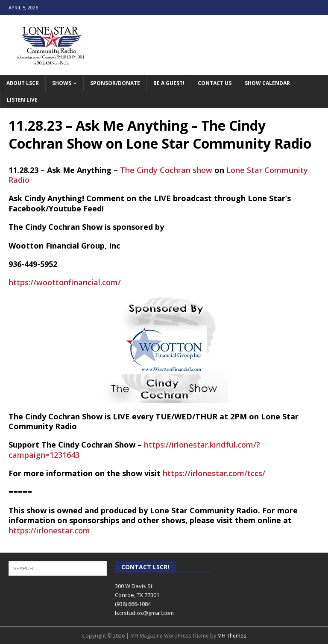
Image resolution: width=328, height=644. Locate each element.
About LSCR (23, 83)
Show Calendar (267, 83)
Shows (62, 83)
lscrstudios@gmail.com (144, 613)
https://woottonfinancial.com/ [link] (65, 282)
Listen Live (22, 100)
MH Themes (232, 636)
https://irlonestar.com (49, 530)
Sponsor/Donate (115, 83)
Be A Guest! (169, 83)
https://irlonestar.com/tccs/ (214, 473)
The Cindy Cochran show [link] (166, 170)
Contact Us (215, 83)
